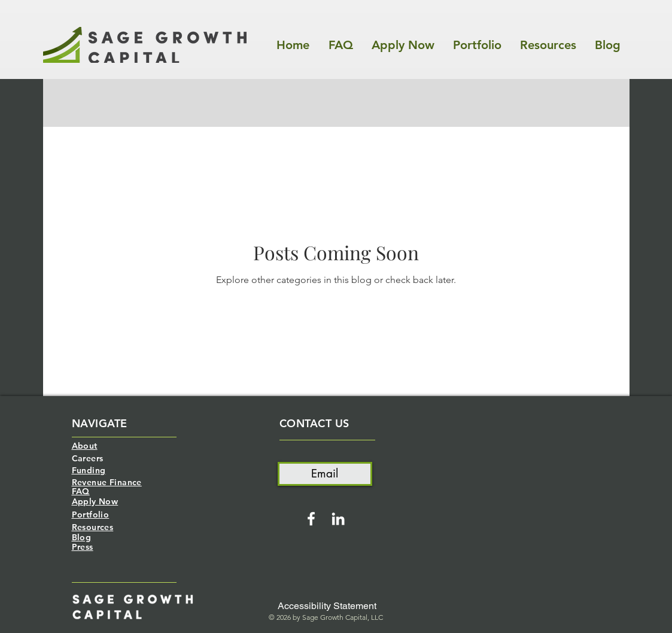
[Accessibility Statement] (327, 606)
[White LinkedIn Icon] (338, 519)
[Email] (325, 474)
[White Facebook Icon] (311, 519)
